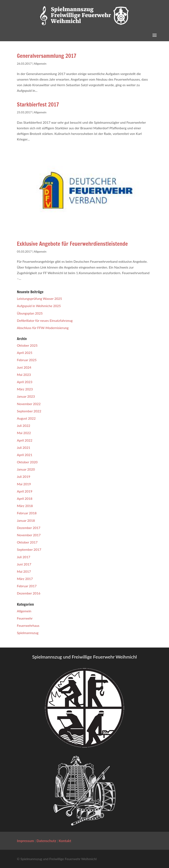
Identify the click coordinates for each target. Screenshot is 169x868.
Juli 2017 (24, 557)
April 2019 (25, 491)
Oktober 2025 (27, 345)
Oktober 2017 (27, 542)
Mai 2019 (24, 484)
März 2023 (25, 389)
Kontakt (65, 841)
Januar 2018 (26, 520)
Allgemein (40, 64)
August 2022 (26, 418)
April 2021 (25, 455)
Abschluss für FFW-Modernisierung (43, 328)
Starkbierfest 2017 (38, 105)
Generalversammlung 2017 (47, 56)
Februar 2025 (27, 360)
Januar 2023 (26, 396)
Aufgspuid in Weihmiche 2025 (39, 306)
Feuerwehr (25, 618)
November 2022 (29, 404)
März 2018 (25, 506)
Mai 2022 (24, 433)
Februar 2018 (27, 513)
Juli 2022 (24, 426)
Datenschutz (46, 841)
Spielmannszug (28, 633)
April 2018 (25, 498)
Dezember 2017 (29, 528)
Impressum (26, 841)
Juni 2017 (24, 564)
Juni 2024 (24, 367)
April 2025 (25, 353)
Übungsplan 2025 (30, 313)
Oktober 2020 (27, 462)
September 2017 (29, 549)
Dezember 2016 (29, 593)
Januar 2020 (26, 469)
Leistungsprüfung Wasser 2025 (39, 298)
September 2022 (29, 411)
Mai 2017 (24, 571)
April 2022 (25, 440)
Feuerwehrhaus (28, 625)
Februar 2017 (27, 586)
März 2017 (25, 579)
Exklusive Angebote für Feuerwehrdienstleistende (72, 244)
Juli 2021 (24, 447)
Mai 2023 (24, 375)
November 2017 (29, 535)
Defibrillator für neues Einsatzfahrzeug (45, 320)
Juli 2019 (24, 476)
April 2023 (25, 382)
